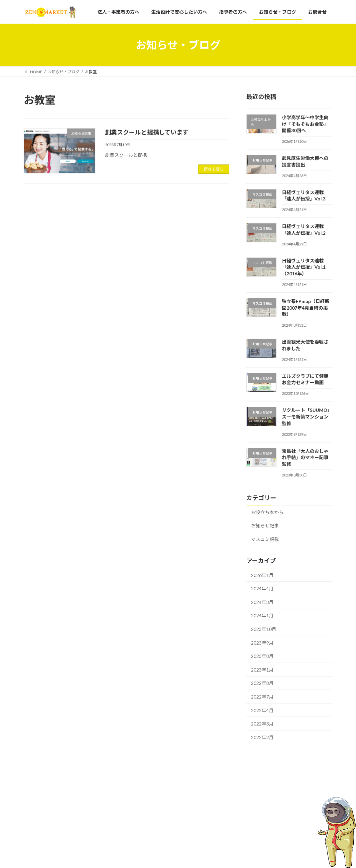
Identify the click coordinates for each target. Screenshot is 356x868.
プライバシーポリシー (50, 769)
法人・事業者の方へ (152, 808)
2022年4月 (262, 710)
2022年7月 (262, 697)
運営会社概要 (95, 769)
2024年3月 (262, 602)
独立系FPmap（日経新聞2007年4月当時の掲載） (306, 308)
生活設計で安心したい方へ (158, 819)
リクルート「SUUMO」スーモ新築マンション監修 (307, 417)
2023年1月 (262, 670)
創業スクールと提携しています (147, 132)
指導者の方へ (146, 831)
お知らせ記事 (265, 526)
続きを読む (214, 169)
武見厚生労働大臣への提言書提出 (272, 836)
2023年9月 (262, 643)
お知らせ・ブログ (150, 843)
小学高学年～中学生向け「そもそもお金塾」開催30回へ (305, 124)
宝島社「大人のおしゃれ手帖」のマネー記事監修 (305, 457)
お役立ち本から (267, 512)
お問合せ (142, 854)
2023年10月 (264, 629)
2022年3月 (262, 724)
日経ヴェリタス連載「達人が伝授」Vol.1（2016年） (304, 267)
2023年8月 (262, 656)
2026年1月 (262, 575)
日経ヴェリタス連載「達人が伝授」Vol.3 (278, 852)
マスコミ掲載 (265, 539)
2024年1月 (262, 616)
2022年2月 (262, 737)
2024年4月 (262, 588)
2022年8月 (262, 683)
